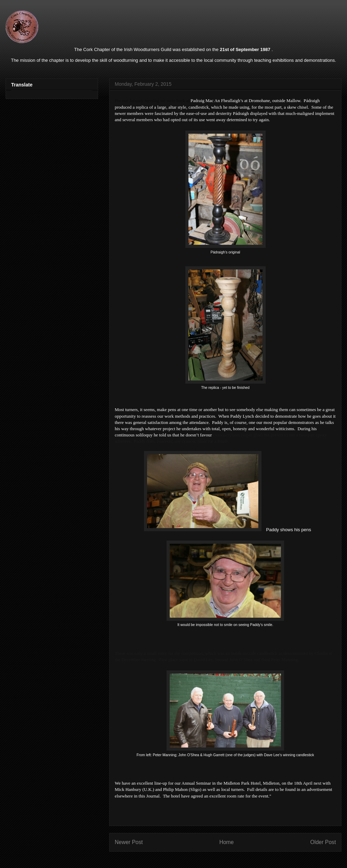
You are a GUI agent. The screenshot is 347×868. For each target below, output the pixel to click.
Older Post (323, 842)
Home (227, 842)
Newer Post (129, 842)
